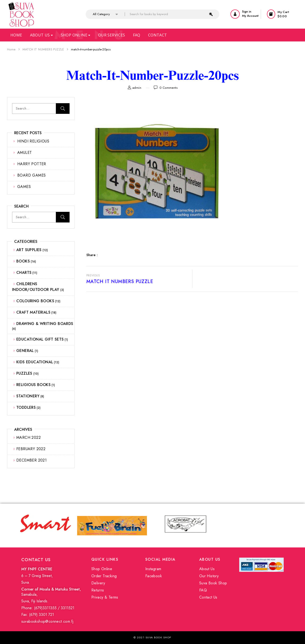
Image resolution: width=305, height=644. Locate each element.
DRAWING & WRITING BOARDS (45, 324)
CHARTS (24, 273)
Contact (158, 35)
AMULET (24, 153)
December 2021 (31, 460)
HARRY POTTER (32, 164)
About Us (42, 35)
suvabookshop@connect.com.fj (47, 621)
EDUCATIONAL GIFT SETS (40, 339)
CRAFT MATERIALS (33, 312)
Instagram (153, 569)
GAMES (24, 187)
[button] (282, 14)
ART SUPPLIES (29, 250)
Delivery (98, 583)
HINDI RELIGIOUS (33, 141)
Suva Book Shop (213, 583)
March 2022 (29, 437)
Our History (209, 576)
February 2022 (31, 449)
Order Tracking (104, 576)
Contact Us (208, 597)
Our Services (112, 35)
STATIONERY (28, 396)
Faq (137, 35)
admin (137, 88)
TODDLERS (26, 407)
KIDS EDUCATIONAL (35, 362)
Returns (98, 590)
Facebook (154, 576)
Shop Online (76, 35)
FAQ (203, 590)
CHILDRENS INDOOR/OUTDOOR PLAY (36, 287)
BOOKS (23, 261)
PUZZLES (24, 373)
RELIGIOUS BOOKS (33, 385)
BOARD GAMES (31, 175)
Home (16, 35)
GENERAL (25, 351)
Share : (92, 255)
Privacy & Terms (105, 597)
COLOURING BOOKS (35, 301)
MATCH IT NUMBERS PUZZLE (43, 49)
